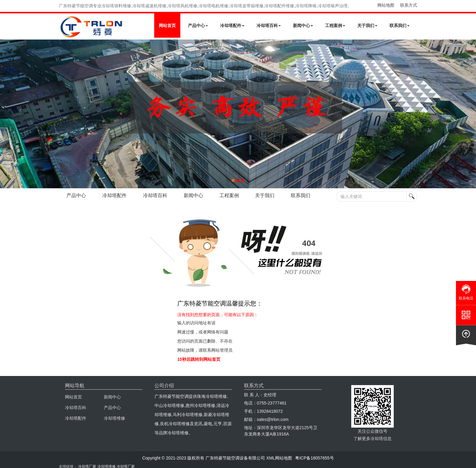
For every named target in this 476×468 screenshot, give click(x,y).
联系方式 (409, 5)
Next (6, 114)
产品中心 (198, 26)
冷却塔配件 (232, 26)
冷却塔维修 (114, 418)
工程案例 (335, 26)
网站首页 (167, 26)
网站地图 (386, 5)
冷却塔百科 (269, 26)
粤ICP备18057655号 (314, 458)
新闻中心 (303, 26)
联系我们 (399, 26)
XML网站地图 (279, 458)
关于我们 (367, 26)
